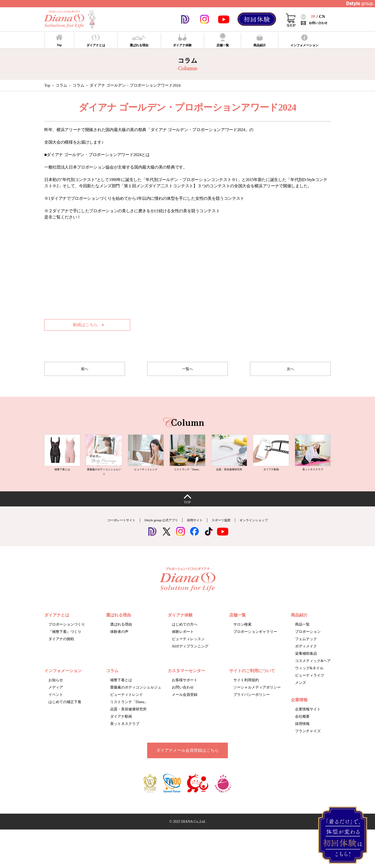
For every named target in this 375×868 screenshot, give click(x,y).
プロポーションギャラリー (255, 643)
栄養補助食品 (306, 665)
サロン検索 (242, 636)
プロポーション (308, 643)
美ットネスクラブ (125, 735)
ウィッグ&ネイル (309, 680)
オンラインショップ (269, 531)
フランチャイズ (308, 742)
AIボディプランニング (190, 658)
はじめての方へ (185, 636)
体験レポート (183, 643)
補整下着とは (121, 692)
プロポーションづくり (67, 636)
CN (322, 17)
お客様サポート (185, 692)
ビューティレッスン (188, 650)
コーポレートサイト (106, 531)
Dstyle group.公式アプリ (155, 531)
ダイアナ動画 (121, 728)
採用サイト (197, 531)
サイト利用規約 (246, 692)
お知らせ (56, 692)
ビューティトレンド (127, 706)
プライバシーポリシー (252, 706)
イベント (56, 706)
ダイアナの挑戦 (61, 650)
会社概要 (302, 728)
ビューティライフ (310, 687)
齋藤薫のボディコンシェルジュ (136, 699)
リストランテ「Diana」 (129, 713)
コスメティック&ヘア (313, 672)
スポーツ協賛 (229, 531)
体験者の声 (119, 643)
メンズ (301, 694)
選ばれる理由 (121, 636)
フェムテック (306, 650)
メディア (56, 699)
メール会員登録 (185, 706)
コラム (79, 85)
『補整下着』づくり (65, 643)
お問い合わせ (183, 699)
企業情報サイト (308, 721)
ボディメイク (306, 658)
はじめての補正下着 (65, 713)
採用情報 (302, 735)
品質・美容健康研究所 (128, 721)
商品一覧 (302, 636)
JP (313, 17)
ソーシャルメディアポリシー (257, 699)
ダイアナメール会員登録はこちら (187, 762)
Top (47, 85)
